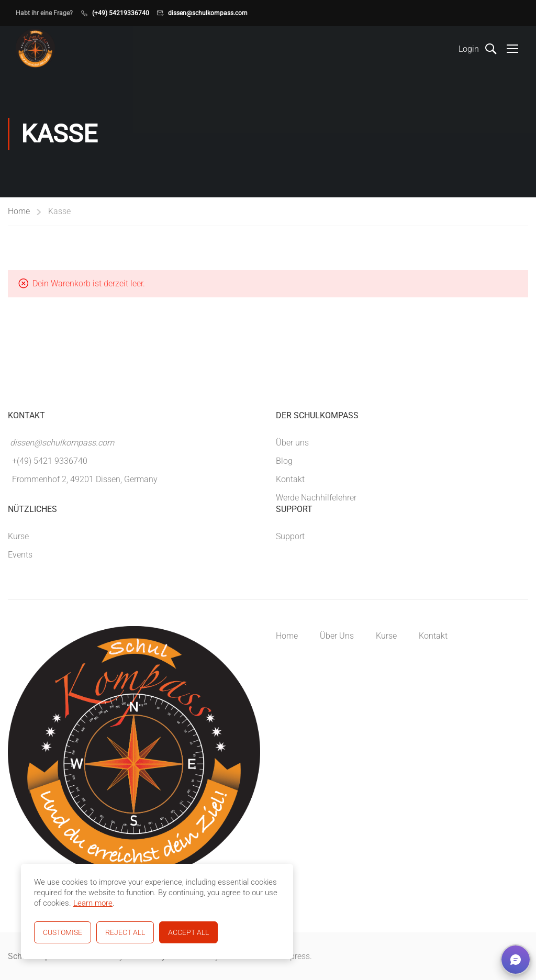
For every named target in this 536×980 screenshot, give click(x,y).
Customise (63, 932)
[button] (516, 960)
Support (290, 536)
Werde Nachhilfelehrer (316, 498)
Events (20, 555)
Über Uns (337, 636)
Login (469, 49)
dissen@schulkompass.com (208, 13)
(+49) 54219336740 (121, 13)
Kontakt (290, 479)
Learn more (93, 903)
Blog (284, 461)
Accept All (188, 932)
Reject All (125, 932)
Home (19, 211)
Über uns (292, 443)
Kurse (18, 536)
